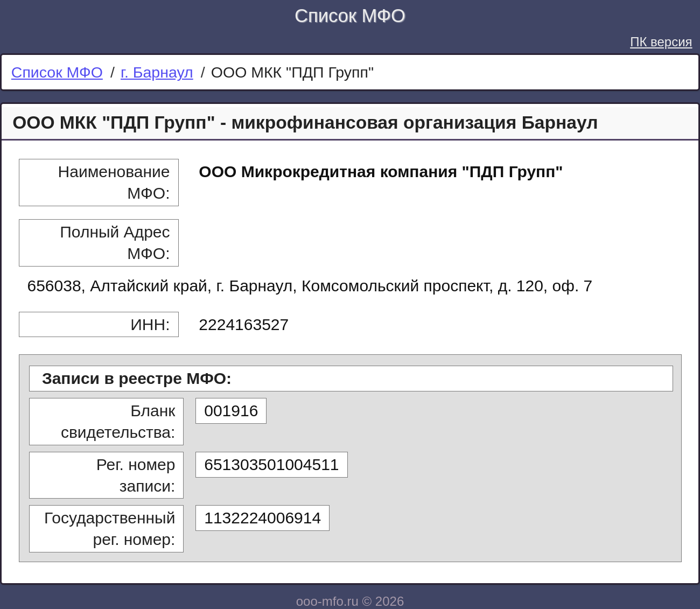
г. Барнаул (157, 72)
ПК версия (661, 42)
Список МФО (350, 16)
